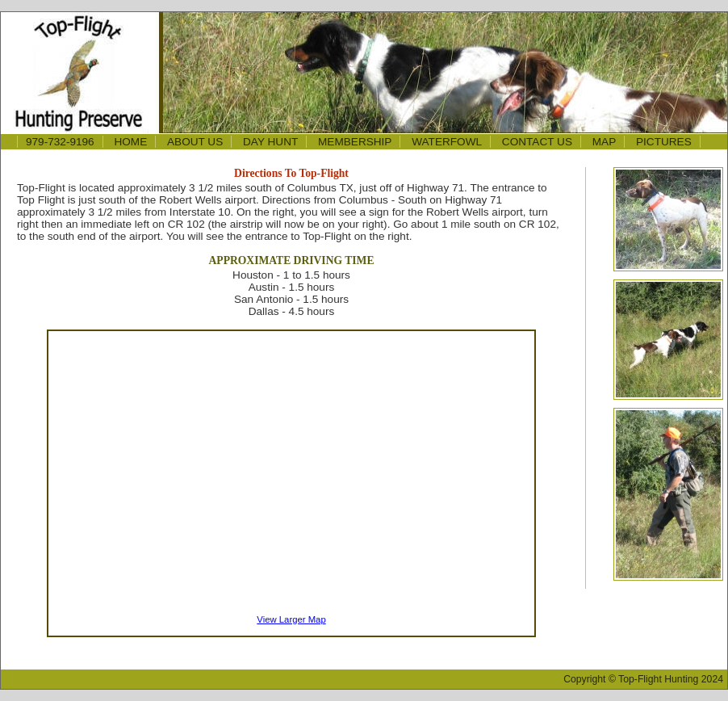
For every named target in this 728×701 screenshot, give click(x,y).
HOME (130, 142)
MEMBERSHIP (355, 142)
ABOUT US (195, 142)
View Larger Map (291, 619)
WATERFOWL (447, 142)
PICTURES (664, 142)
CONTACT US (537, 142)
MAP (604, 142)
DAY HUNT (270, 142)
